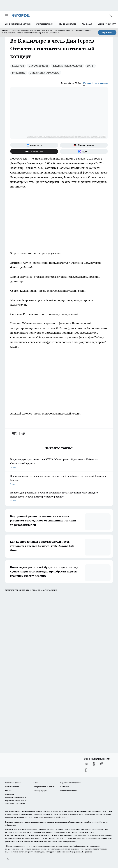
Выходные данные (13, 783)
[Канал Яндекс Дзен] (34, 151)
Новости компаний (69, 790)
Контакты (65, 787)
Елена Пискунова (95, 83)
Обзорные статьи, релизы (44, 787)
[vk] (15, 434)
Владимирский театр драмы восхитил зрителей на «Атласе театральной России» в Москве (59, 480)
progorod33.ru (98, 822)
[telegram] (24, 434)
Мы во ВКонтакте (68, 24)
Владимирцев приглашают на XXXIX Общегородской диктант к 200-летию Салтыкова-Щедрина (59, 464)
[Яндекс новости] (84, 145)
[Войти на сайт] (110, 15)
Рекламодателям (45, 24)
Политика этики (12, 787)
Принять (107, 32)
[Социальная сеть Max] (84, 151)
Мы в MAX (87, 24)
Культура (18, 66)
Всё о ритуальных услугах (18, 24)
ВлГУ (90, 66)
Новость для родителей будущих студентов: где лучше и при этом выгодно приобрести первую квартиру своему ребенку (59, 497)
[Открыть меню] (7, 15)
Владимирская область (68, 66)
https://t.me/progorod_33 (63, 835)
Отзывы (9, 790)
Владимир (19, 73)
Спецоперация (38, 66)
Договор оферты (40, 790)
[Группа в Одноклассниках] (94, 764)
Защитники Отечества (45, 73)
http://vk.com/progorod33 (17, 835)
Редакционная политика (71, 783)
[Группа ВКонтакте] (34, 145)
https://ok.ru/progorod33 (40, 835)
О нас (35, 783)
